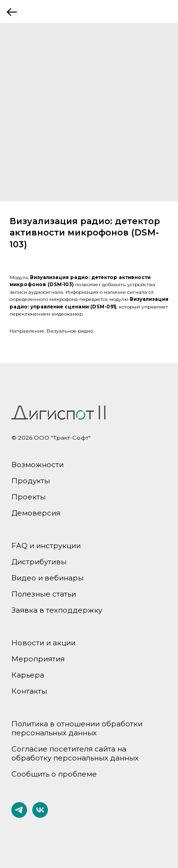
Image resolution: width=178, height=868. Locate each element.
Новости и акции (43, 643)
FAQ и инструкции (46, 546)
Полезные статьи (44, 594)
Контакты (29, 691)
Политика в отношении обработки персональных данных (77, 728)
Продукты (31, 481)
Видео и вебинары (47, 578)
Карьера (28, 675)
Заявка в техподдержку (57, 610)
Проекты (28, 497)
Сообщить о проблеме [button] (54, 774)
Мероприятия (38, 659)
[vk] (40, 815)
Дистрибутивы (39, 562)
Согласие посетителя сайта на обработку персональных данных (75, 753)
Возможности (37, 465)
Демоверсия (36, 513)
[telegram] (19, 815)
